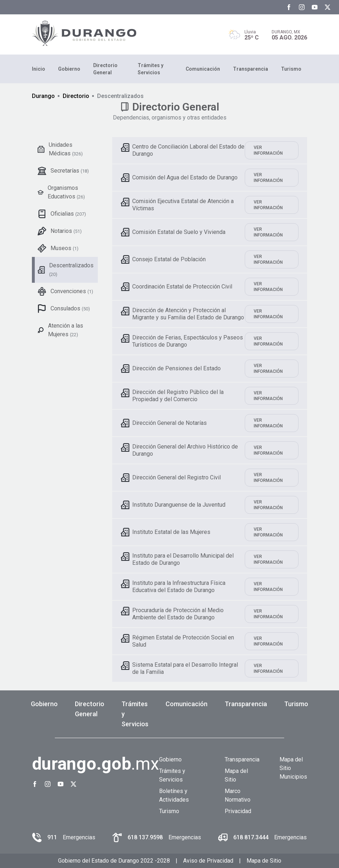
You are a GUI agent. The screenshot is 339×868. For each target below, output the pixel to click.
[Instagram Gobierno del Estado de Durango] (302, 7)
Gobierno (69, 69)
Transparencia (250, 69)
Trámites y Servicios (151, 69)
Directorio (76, 96)
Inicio (39, 69)
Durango (43, 96)
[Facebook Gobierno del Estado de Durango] (289, 7)
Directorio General (105, 69)
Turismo (291, 69)
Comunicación (203, 69)
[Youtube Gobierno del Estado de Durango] (315, 7)
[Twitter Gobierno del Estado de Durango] (328, 7)
